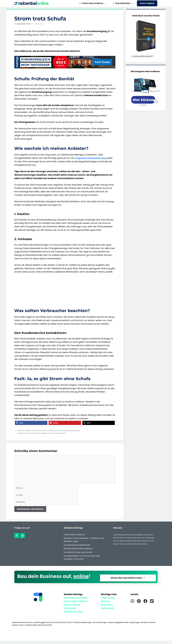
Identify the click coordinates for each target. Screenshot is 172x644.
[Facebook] (17, 536)
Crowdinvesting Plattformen (77, 545)
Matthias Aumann (73, 611)
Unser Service (108, 598)
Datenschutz (107, 608)
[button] (31, 423)
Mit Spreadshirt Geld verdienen (78, 549)
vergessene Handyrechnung (90, 158)
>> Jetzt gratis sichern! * (142, 56)
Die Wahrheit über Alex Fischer (78, 552)
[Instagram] (22, 536)
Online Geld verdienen (74, 535)
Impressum (107, 605)
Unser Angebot (147, 3)
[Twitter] (152, 601)
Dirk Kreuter (70, 608)
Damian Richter (72, 605)
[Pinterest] (139, 601)
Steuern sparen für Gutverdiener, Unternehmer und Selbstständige (48, 431)
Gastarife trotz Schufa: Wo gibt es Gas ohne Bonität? (41, 433)
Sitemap (105, 601)
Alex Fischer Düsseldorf (76, 598)
